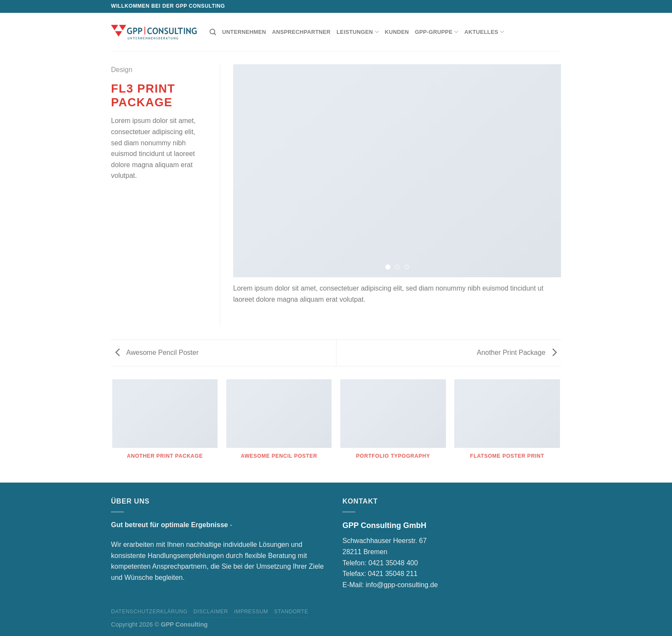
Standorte (291, 612)
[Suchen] (213, 32)
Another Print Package (517, 352)
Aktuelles (484, 32)
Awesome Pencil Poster (157, 352)
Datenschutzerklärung (149, 612)
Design (122, 70)
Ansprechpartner (301, 32)
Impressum (251, 612)
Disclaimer (211, 612)
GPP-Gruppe (436, 32)
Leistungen (358, 32)
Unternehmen (244, 32)
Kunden (397, 32)
